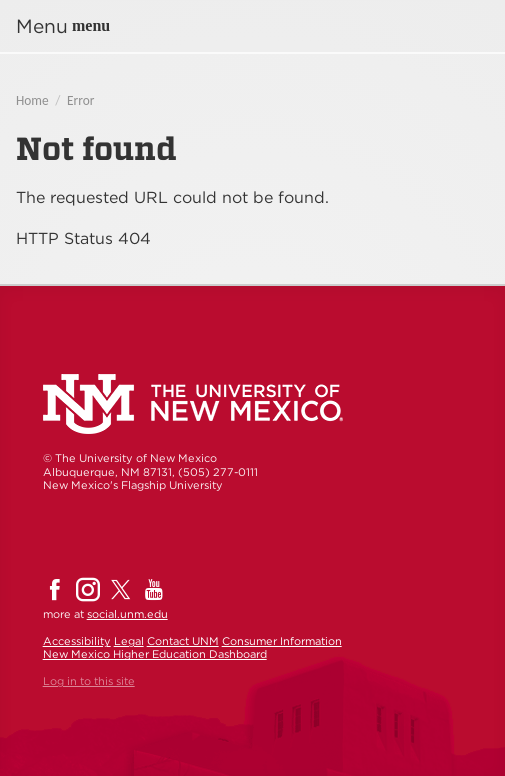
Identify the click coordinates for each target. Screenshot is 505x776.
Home (32, 100)
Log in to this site (89, 681)
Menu (42, 26)
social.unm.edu (127, 614)
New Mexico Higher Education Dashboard (155, 654)
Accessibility (77, 641)
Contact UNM (183, 641)
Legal (129, 641)
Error (80, 100)
